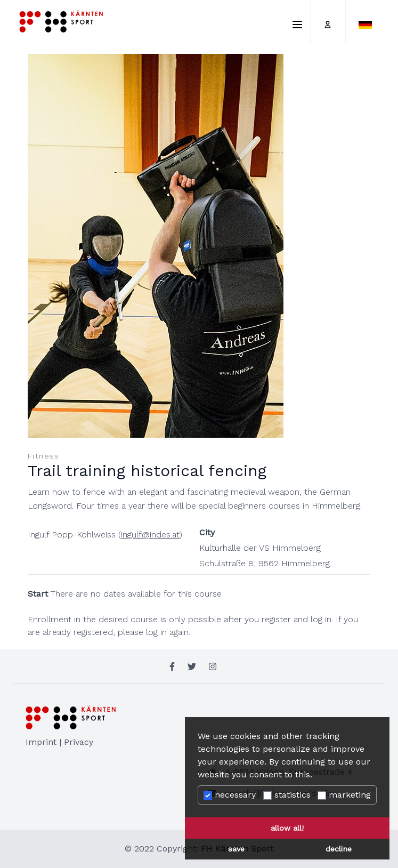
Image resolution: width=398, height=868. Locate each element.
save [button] (236, 849)
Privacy (79, 742)
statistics (287, 795)
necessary (230, 795)
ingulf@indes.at (150, 535)
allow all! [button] (287, 828)
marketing (344, 795)
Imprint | (45, 742)
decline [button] (339, 849)
